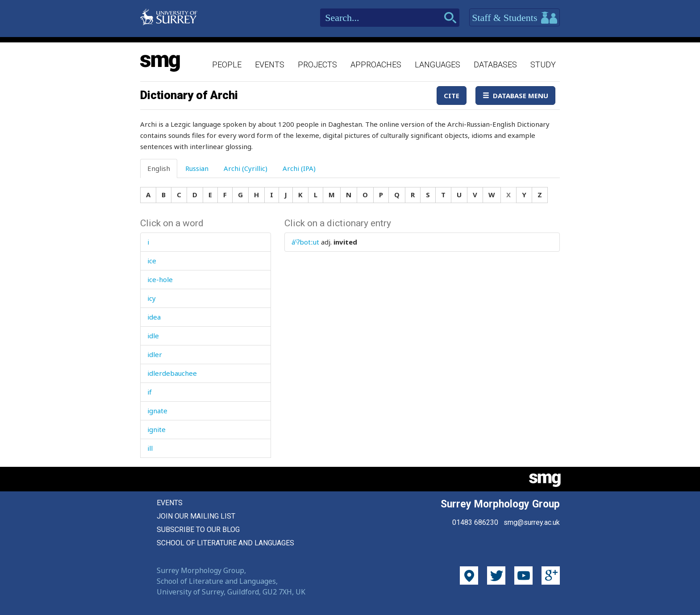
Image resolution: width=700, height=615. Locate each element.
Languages (437, 64)
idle (153, 336)
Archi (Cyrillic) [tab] (246, 168)
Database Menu (515, 96)
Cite (452, 96)
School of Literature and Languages (225, 543)
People (227, 64)
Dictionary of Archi (189, 95)
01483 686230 (475, 522)
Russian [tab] (197, 168)
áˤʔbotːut (305, 242)
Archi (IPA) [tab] (299, 168)
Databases (495, 64)
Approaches (376, 64)
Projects (317, 64)
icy (152, 298)
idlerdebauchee (172, 373)
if (150, 392)
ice (152, 261)
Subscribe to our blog (198, 530)
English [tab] (159, 168)
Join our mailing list (196, 516)
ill (150, 448)
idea (154, 317)
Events (270, 64)
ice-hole (160, 279)
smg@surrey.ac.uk (532, 522)
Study (543, 64)
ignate (157, 411)
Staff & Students (515, 18)
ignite (156, 429)
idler (155, 354)
